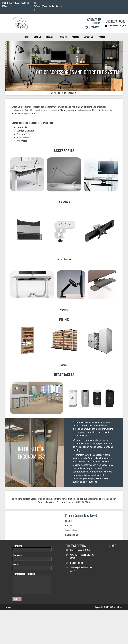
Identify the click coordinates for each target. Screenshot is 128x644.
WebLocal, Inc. (117, 627)
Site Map (7, 627)
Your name (32, 567)
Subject (32, 586)
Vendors (76, 37)
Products (51, 37)
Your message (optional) (32, 603)
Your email (32, 576)
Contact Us (88, 37)
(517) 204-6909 (91, 27)
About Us (37, 37)
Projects (101, 37)
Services (64, 37)
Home (26, 37)
